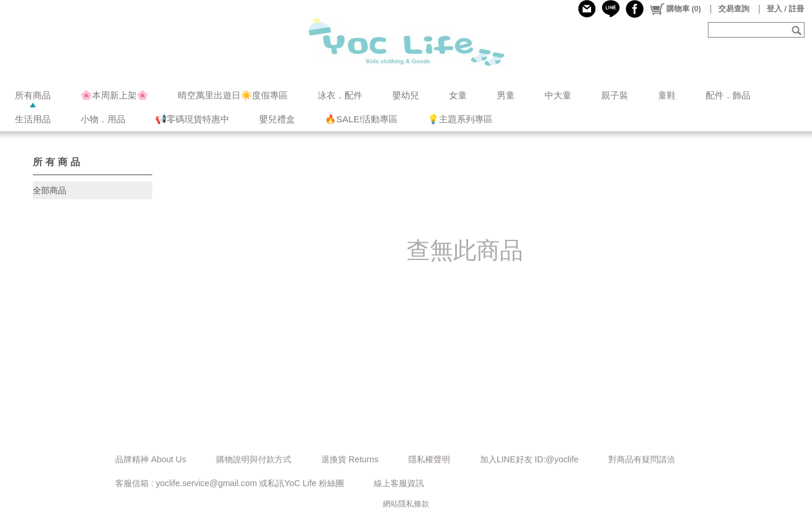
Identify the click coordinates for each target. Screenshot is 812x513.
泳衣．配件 (340, 95)
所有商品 (33, 95)
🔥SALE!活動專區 (361, 119)
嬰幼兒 (406, 95)
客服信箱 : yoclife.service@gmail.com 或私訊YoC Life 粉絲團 (230, 483)
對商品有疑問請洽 (642, 459)
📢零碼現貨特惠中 (192, 119)
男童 (506, 95)
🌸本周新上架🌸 (114, 95)
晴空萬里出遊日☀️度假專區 (233, 95)
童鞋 (667, 95)
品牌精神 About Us (151, 459)
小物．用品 (103, 119)
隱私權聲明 (429, 459)
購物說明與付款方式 (254, 459)
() (675, 9)
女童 (458, 95)
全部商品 (50, 190)
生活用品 (33, 119)
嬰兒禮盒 (277, 119)
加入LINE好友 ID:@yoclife (529, 459)
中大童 (558, 95)
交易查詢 (734, 9)
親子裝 (615, 95)
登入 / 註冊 (785, 9)
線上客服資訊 (399, 483)
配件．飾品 (728, 95)
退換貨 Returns (350, 459)
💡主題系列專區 (460, 119)
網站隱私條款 (406, 504)
